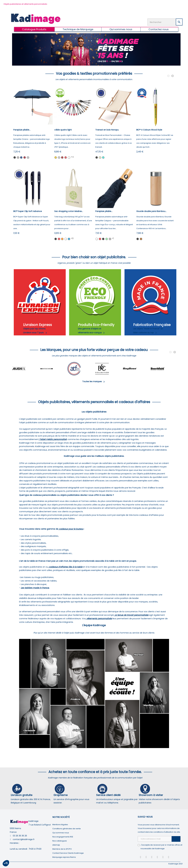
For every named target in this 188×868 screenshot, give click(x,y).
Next (173, 76)
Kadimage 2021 (176, 864)
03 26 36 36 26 (20, 836)
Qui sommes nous (61, 833)
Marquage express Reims (64, 857)
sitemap (56, 845)
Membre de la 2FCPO (62, 849)
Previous (168, 76)
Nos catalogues (60, 841)
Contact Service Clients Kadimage (68, 853)
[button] (6, 863)
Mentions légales (60, 825)
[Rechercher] (165, 22)
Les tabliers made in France (35, 588)
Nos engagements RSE (63, 837)
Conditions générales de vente (67, 829)
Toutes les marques (94, 381)
